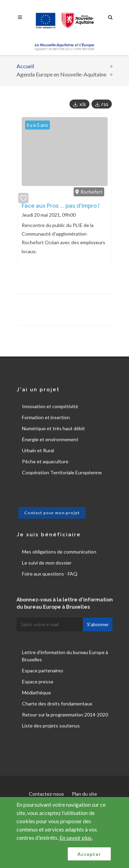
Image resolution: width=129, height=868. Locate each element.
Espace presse (38, 681)
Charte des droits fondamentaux (57, 704)
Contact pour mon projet (52, 513)
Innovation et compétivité (50, 406)
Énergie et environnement (50, 439)
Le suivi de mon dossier (47, 563)
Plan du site (84, 794)
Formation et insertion (46, 417)
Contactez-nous (46, 794)
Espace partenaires (43, 670)
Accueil (25, 66)
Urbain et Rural (38, 450)
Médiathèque (36, 693)
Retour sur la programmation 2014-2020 (65, 715)
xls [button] (83, 104)
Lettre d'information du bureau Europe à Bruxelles (65, 656)
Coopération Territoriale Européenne (62, 472)
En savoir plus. (76, 838)
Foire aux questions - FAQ (50, 574)
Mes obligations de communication (59, 552)
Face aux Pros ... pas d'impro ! (61, 206)
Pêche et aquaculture (45, 461)
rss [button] (105, 104)
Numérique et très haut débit (53, 428)
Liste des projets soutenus (51, 726)
